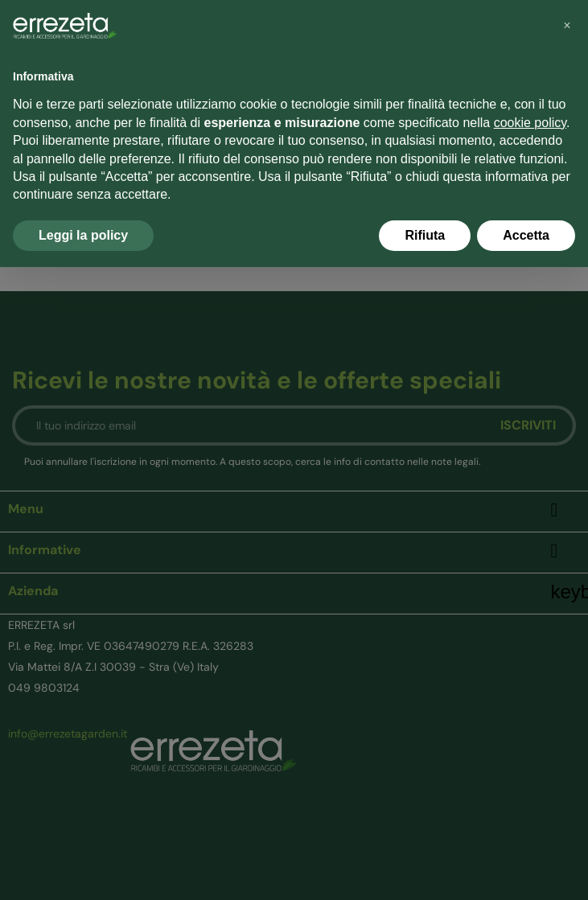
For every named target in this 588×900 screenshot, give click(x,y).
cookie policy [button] (530, 123)
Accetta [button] (526, 235)
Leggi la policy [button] (83, 235)
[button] (567, 26)
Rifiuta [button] (425, 235)
